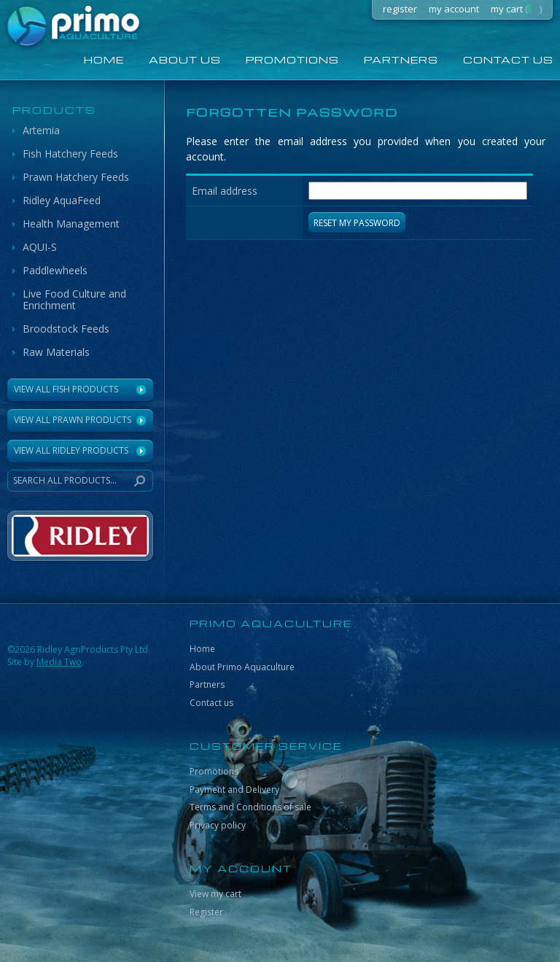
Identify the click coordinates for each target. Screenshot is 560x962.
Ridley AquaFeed (62, 200)
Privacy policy (218, 825)
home (104, 59)
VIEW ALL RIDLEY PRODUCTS (71, 450)
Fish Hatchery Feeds (70, 154)
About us (185, 59)
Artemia (41, 130)
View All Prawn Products (73, 420)
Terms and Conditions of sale (250, 807)
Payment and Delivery (234, 790)
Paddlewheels (55, 270)
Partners (401, 59)
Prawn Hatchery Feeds (76, 177)
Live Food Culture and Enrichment (74, 299)
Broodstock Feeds (66, 329)
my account (454, 9)
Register (206, 912)
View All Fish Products (66, 389)
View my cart (215, 894)
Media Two (59, 662)
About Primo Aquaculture (242, 667)
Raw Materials (56, 352)
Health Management (71, 224)
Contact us (211, 703)
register (400, 9)
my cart (516, 9)
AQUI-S (40, 247)
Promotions (292, 59)
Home (202, 649)
